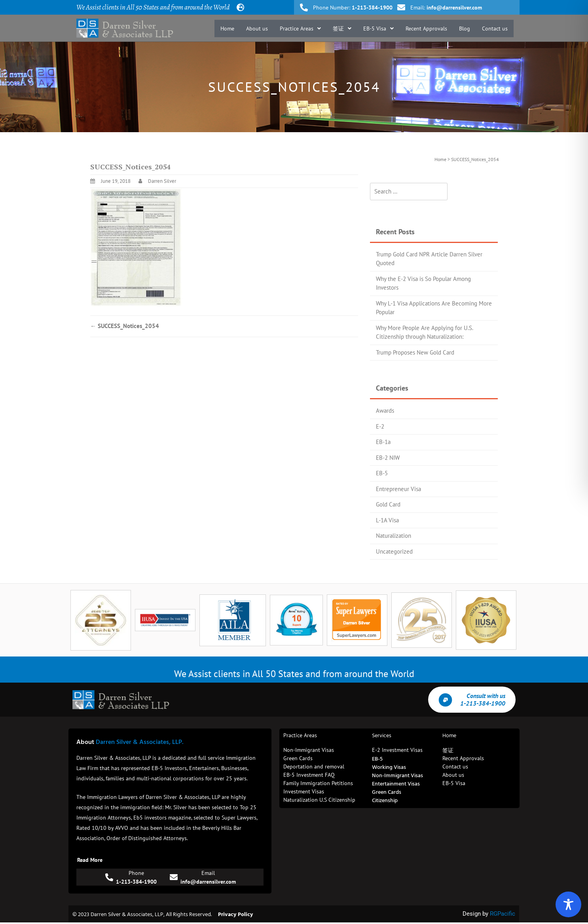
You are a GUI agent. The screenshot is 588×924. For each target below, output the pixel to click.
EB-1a (383, 442)
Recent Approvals (426, 28)
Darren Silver (162, 181)
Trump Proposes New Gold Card (415, 352)
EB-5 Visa (378, 28)
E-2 (380, 426)
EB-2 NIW (388, 458)
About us (257, 28)
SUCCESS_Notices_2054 (125, 326)
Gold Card (388, 504)
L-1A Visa (387, 520)
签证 (342, 28)
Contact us (495, 28)
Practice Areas (300, 28)
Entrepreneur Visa (398, 489)
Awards (385, 411)
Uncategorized (394, 551)
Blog (465, 28)
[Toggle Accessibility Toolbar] (568, 904)
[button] (300, 28)
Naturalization (394, 536)
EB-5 (382, 473)
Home (227, 28)
